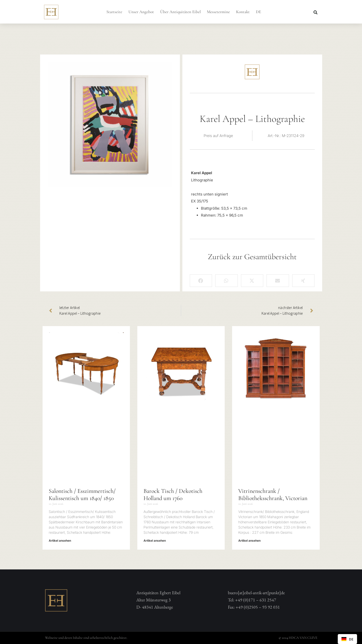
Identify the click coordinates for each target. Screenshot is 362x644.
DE (258, 12)
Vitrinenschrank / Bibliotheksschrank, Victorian (273, 495)
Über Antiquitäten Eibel (180, 12)
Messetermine (218, 12)
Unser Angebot (141, 12)
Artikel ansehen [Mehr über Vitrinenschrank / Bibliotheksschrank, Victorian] (249, 541)
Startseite (114, 12)
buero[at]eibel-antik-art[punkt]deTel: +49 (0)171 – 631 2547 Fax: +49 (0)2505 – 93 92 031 (256, 600)
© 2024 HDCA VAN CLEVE (298, 638)
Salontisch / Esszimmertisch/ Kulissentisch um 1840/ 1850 (82, 495)
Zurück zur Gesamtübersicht (252, 257)
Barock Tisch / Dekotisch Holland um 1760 (173, 495)
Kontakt (243, 12)
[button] (315, 12)
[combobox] (347, 639)
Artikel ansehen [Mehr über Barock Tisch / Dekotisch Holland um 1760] (155, 541)
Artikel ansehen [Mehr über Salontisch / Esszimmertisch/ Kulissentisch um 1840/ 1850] (60, 541)
